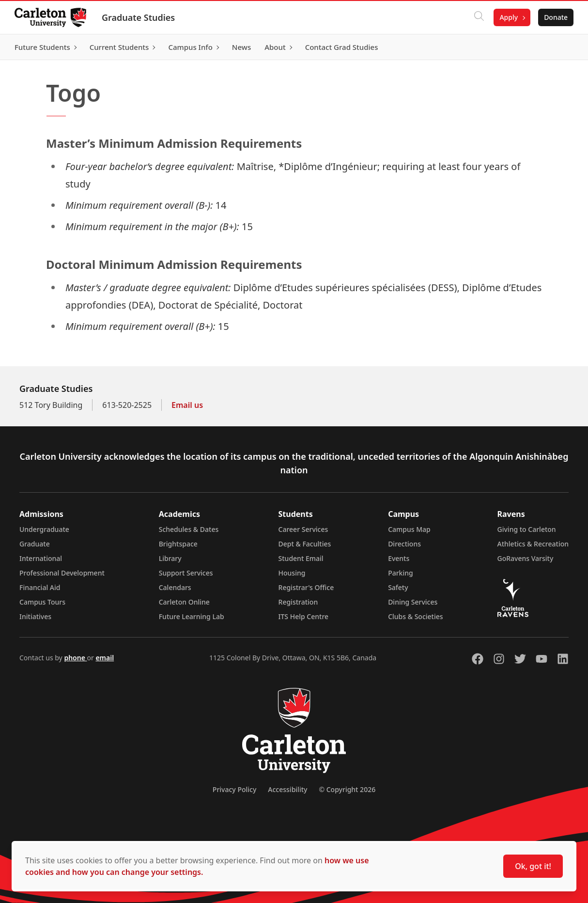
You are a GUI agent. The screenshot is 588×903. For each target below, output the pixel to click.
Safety (398, 587)
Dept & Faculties (305, 544)
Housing (292, 573)
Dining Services (413, 602)
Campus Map (409, 529)
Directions (404, 544)
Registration (298, 602)
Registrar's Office (306, 587)
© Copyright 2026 (347, 789)
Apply (508, 17)
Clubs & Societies (415, 616)
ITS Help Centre (304, 616)
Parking (401, 573)
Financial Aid (40, 587)
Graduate (35, 544)
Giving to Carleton (527, 529)
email (105, 658)
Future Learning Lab (192, 616)
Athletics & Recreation (533, 544)
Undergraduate (44, 529)
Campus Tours (42, 602)
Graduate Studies (139, 17)
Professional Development (62, 573)
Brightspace (178, 544)
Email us (187, 405)
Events (399, 558)
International (41, 558)
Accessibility (287, 789)
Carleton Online (184, 602)
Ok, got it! (533, 866)
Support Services (186, 573)
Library (170, 558)
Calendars (175, 587)
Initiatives (35, 616)
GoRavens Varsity (526, 558)
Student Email (301, 558)
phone (75, 658)
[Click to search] (478, 17)
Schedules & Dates (189, 529)
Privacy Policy (234, 789)
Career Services (303, 529)
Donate (555, 17)
